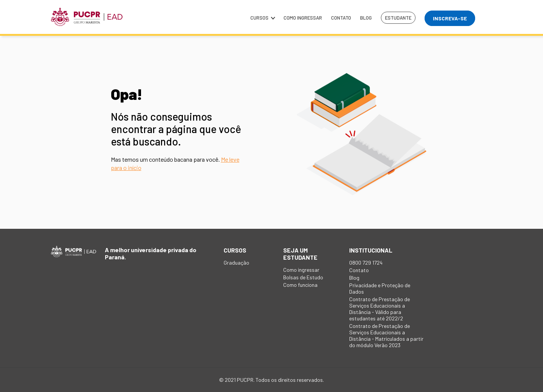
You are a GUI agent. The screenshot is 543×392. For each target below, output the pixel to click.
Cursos (262, 18)
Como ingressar (303, 18)
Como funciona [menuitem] (300, 285)
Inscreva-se (450, 18)
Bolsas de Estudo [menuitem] (303, 277)
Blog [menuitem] (354, 278)
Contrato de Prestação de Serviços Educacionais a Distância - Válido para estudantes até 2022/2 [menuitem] (380, 309)
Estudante (398, 18)
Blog (366, 18)
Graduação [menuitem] (236, 263)
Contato (341, 18)
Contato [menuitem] (359, 270)
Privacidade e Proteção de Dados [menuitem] (380, 288)
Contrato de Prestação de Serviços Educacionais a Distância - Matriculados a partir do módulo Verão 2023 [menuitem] (386, 335)
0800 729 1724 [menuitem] (366, 263)
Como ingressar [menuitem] (301, 270)
